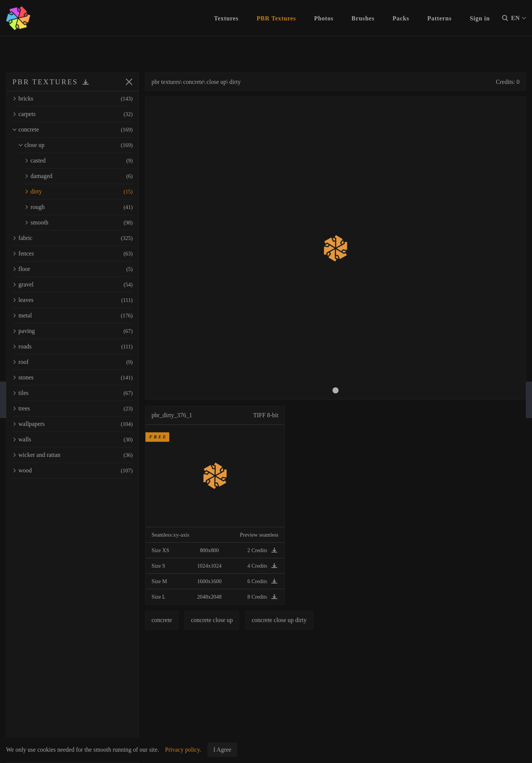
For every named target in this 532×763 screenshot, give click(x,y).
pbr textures (166, 82)
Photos (324, 18)
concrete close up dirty (279, 620)
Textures (226, 18)
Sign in (480, 18)
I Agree (223, 750)
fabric (73, 238)
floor (73, 269)
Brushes (363, 18)
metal (73, 316)
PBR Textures (276, 18)
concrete (73, 130)
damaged (79, 176)
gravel (73, 285)
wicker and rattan (73, 455)
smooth (79, 223)
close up (76, 145)
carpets (73, 114)
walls (73, 440)
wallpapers (73, 424)
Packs (401, 18)
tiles (73, 393)
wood (73, 470)
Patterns (439, 18)
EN (518, 18)
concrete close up (212, 620)
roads (73, 347)
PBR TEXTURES (45, 82)
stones (73, 378)
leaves (73, 300)
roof (73, 362)
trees (73, 409)
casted (79, 161)
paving (73, 331)
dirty (79, 192)
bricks (73, 99)
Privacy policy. (183, 750)
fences (73, 254)
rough (79, 207)
